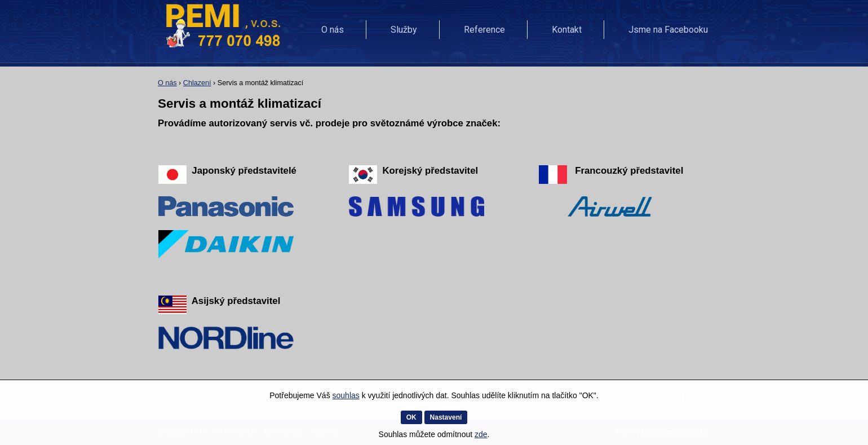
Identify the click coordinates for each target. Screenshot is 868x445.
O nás (333, 30)
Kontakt (567, 30)
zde (481, 434)
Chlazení (197, 83)
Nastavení (446, 417)
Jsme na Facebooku (668, 30)
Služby (404, 30)
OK (411, 417)
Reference (484, 30)
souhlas (346, 395)
